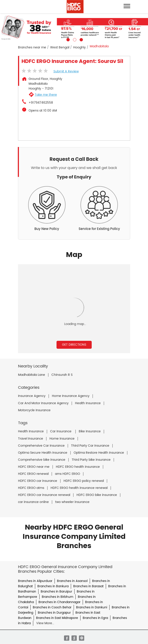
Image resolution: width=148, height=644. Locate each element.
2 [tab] (74, 39)
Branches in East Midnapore (57, 618)
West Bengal (60, 47)
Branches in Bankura (53, 586)
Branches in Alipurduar (35, 581)
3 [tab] (81, 39)
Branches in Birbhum (58, 597)
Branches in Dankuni (92, 607)
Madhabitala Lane (32, 375)
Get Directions (74, 345)
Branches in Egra (95, 618)
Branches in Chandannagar (59, 602)
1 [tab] (68, 39)
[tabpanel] (74, 27)
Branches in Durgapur (54, 613)
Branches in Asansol (72, 581)
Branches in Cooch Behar (52, 607)
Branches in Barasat (88, 586)
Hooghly (79, 47)
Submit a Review (66, 71)
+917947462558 (41, 103)
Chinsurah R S (62, 375)
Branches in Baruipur (56, 592)
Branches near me (32, 47)
